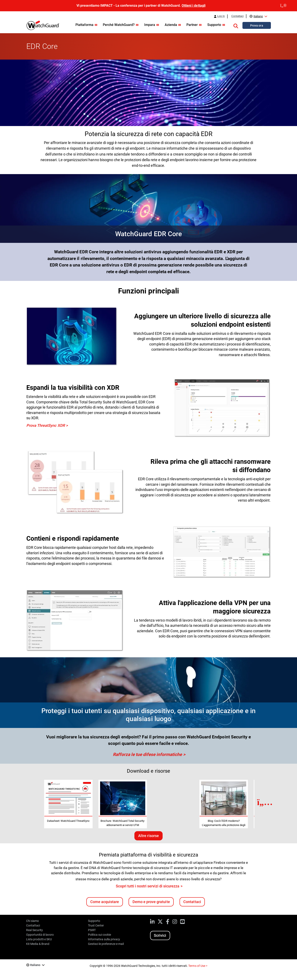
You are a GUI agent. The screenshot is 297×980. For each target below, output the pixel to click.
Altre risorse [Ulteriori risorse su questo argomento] (148, 836)
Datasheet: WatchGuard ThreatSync (68, 821)
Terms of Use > (198, 966)
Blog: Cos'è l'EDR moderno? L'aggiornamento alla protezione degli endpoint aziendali (224, 825)
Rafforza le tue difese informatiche (147, 754)
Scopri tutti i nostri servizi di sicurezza (148, 886)
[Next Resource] (265, 802)
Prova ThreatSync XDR (46, 425)
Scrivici (160, 935)
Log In (221, 16)
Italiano (258, 16)
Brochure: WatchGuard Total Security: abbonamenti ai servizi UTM (123, 823)
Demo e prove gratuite (151, 902)
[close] (283, 6)
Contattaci (238, 16)
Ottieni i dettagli (193, 6)
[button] (236, 25)
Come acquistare (105, 902)
